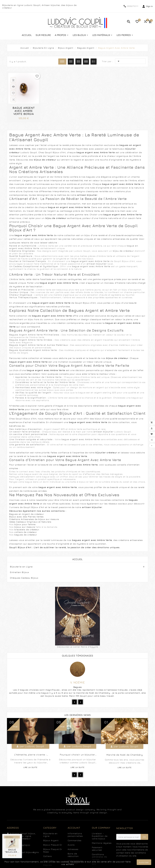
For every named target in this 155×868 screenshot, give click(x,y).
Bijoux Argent (51, 840)
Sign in (149, 6)
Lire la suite (30, 767)
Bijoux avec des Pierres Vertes (26, 517)
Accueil (77, 559)
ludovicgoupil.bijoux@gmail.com (28, 852)
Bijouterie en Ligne (21, 567)
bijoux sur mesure (25, 527)
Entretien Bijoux (20, 572)
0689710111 (133, 6)
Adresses (73, 849)
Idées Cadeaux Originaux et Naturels (30, 522)
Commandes (75, 840)
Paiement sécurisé (97, 849)
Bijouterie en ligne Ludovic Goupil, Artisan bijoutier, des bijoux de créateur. (39, 6)
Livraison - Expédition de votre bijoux (100, 836)
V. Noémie (77, 682)
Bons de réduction (73, 855)
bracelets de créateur (27, 529)
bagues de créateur (26, 535)
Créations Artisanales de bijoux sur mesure (34, 519)
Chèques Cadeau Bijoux (24, 578)
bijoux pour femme (25, 524)
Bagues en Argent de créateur (27, 514)
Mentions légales (102, 843)
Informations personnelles (75, 835)
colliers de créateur (25, 532)
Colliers (48, 856)
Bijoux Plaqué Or (53, 845)
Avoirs (71, 845)
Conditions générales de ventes (99, 857)
